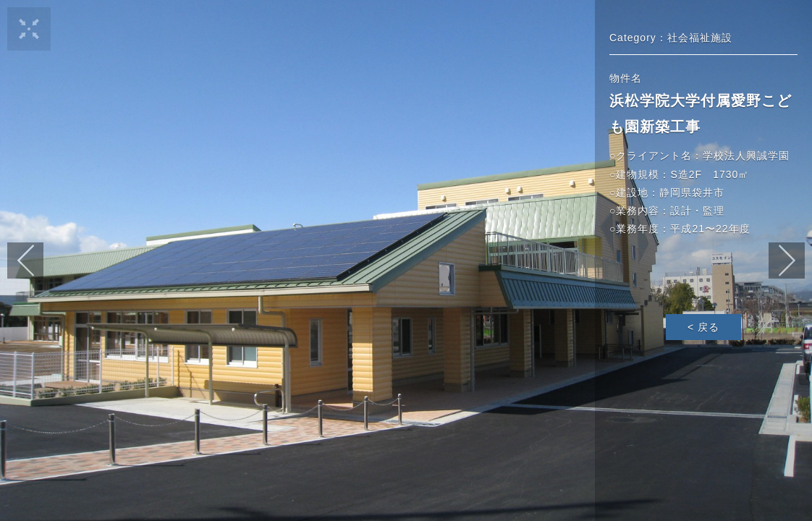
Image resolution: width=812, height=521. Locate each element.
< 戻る (703, 327)
